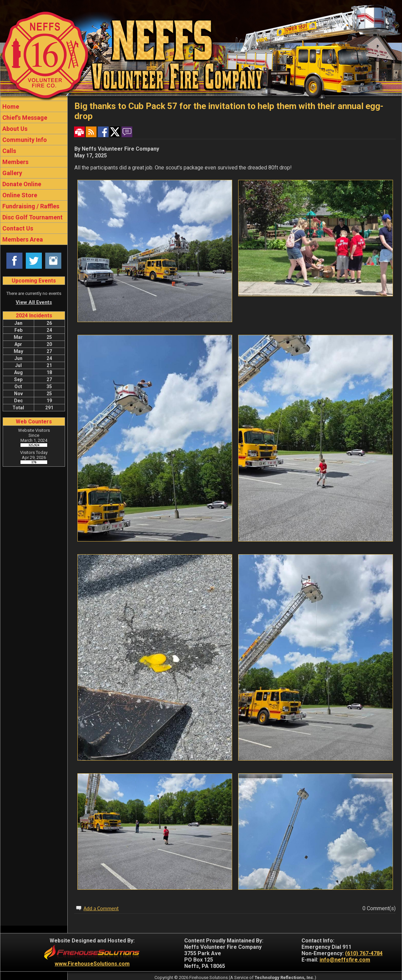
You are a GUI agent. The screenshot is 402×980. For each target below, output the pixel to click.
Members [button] (15, 162)
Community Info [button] (24, 140)
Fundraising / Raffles (30, 206)
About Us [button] (14, 129)
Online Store (19, 195)
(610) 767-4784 (364, 953)
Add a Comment (101, 908)
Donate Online (21, 184)
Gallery (12, 173)
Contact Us (17, 228)
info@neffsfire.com (345, 960)
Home (10, 107)
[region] (34, 173)
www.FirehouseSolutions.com (92, 964)
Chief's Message (24, 118)
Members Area (22, 239)
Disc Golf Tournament (32, 217)
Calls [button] (9, 151)
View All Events (34, 302)
